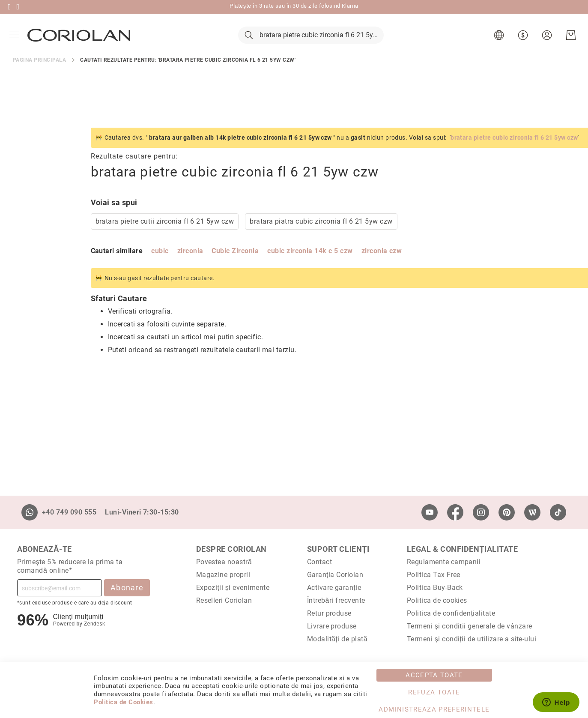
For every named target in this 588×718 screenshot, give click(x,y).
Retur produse (329, 613)
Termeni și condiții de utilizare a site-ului (472, 639)
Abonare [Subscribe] (127, 588)
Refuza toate (434, 692)
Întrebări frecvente (336, 600)
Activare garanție (334, 588)
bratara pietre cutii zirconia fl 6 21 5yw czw (87, 236)
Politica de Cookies (123, 702)
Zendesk (94, 624)
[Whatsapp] (30, 512)
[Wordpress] (532, 512)
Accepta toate (434, 675)
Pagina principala (39, 75)
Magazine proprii (223, 575)
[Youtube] (430, 512)
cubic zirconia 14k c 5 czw (232, 265)
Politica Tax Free (434, 575)
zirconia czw (304, 265)
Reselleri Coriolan (224, 600)
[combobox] (311, 43)
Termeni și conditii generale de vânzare (470, 626)
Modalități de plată (337, 639)
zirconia (112, 265)
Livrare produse (332, 626)
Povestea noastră (224, 562)
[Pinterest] (507, 512)
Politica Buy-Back (435, 588)
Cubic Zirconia (158, 265)
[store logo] (81, 42)
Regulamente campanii (444, 562)
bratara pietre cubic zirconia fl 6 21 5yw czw (437, 152)
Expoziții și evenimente (233, 588)
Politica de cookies (437, 600)
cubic (82, 265)
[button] (498, 43)
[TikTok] (558, 512)
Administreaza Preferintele (434, 709)
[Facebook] (455, 512)
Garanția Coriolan (335, 575)
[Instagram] (481, 512)
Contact (319, 562)
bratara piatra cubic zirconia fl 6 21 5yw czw (244, 236)
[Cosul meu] (569, 43)
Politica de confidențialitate (451, 613)
